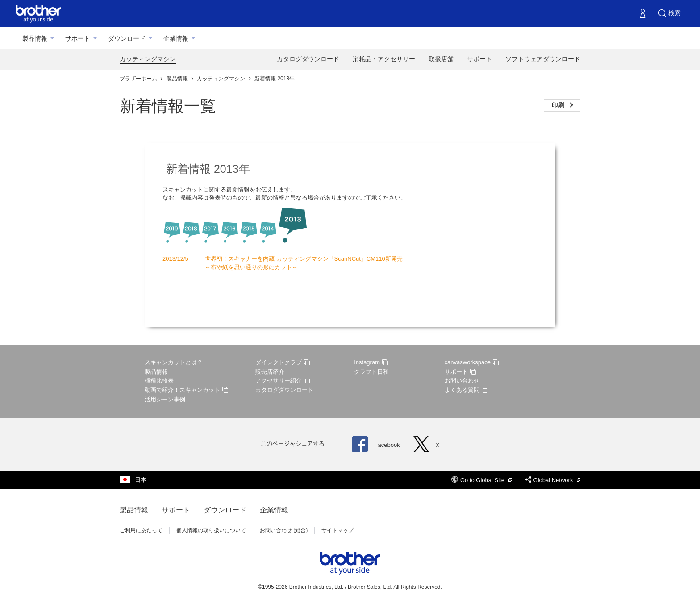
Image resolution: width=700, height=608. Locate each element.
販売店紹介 (270, 372)
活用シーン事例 (165, 399)
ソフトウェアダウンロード (543, 59)
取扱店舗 (441, 59)
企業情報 (176, 38)
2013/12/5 (175, 259)
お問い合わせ (466, 381)
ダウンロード (127, 38)
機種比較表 (159, 381)
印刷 (559, 105)
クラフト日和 (371, 372)
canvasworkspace (472, 362)
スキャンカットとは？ (174, 362)
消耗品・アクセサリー (384, 59)
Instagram (371, 362)
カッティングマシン (148, 59)
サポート (78, 38)
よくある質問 (466, 390)
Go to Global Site (482, 480)
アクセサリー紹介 (283, 381)
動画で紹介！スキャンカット (186, 390)
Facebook (376, 445)
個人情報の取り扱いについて (211, 530)
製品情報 (35, 38)
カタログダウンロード (308, 59)
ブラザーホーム (139, 79)
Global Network (553, 480)
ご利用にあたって (141, 530)
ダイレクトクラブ (283, 362)
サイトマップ (337, 530)
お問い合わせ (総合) (284, 530)
